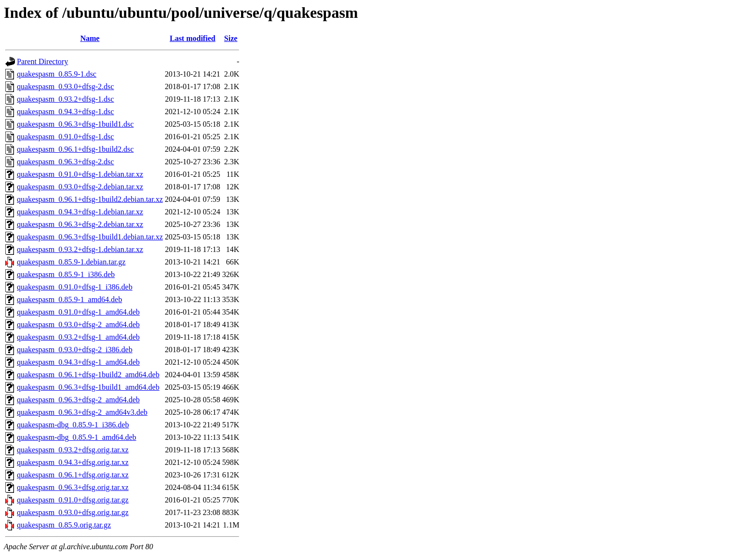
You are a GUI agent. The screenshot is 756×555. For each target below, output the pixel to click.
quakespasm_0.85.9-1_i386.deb (66, 274)
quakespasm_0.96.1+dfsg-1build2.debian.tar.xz (90, 199)
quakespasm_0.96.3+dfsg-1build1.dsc (75, 124)
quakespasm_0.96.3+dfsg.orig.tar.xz (73, 487)
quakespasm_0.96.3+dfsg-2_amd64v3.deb (82, 412)
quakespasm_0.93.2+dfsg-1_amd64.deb (78, 337)
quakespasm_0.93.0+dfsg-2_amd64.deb (78, 324)
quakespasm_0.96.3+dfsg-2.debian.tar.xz (80, 224)
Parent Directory (42, 61)
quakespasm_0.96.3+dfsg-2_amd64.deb (78, 400)
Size (231, 38)
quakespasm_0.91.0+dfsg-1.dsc (65, 137)
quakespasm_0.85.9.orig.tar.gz (64, 525)
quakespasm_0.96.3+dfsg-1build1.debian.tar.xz (90, 237)
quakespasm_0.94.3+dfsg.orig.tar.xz (73, 462)
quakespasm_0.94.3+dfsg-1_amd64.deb (78, 362)
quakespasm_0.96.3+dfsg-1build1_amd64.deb (88, 387)
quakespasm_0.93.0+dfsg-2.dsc (65, 86)
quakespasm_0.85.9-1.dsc (57, 74)
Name (90, 38)
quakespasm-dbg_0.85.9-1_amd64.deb (77, 437)
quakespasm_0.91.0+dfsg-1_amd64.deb (78, 312)
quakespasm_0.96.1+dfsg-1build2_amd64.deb (88, 375)
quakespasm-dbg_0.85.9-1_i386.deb (73, 425)
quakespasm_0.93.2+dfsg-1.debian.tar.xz (80, 249)
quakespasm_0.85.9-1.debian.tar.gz (71, 262)
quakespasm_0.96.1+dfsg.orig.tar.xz (73, 475)
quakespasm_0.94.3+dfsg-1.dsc (65, 112)
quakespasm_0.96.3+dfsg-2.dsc (65, 162)
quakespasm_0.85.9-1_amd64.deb (69, 299)
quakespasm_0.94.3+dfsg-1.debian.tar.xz (80, 212)
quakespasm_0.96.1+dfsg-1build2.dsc (75, 149)
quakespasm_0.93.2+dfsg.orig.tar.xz (73, 450)
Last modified (193, 38)
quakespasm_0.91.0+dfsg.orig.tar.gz (73, 500)
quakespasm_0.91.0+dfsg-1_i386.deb (75, 287)
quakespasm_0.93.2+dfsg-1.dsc (65, 99)
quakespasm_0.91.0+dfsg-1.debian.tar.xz (80, 174)
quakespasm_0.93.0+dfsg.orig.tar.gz (73, 512)
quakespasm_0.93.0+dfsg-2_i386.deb (75, 350)
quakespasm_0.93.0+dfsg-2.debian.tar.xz (80, 187)
